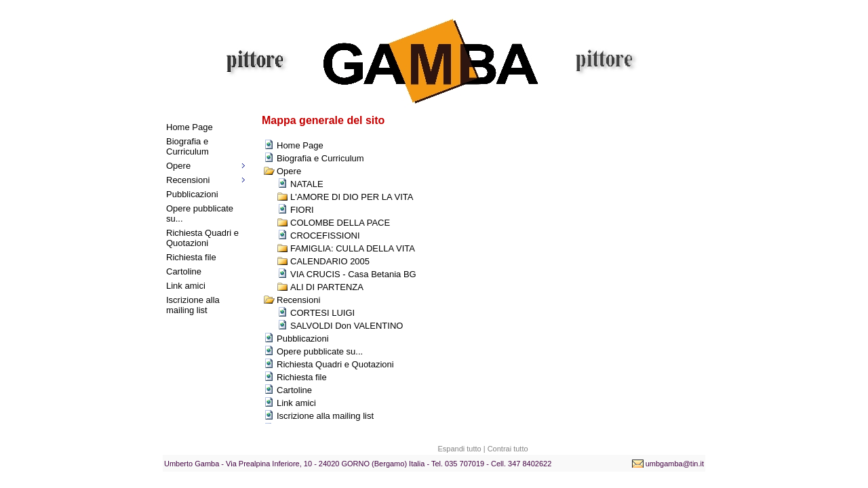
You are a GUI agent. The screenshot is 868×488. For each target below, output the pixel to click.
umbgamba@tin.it (675, 464)
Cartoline (184, 271)
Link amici (186, 286)
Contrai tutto (508, 449)
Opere (178, 166)
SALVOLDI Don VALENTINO (347, 326)
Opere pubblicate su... (200, 213)
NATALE (307, 184)
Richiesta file (191, 257)
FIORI (302, 210)
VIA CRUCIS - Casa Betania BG (353, 274)
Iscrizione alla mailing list (193, 305)
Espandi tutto (459, 449)
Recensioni (188, 180)
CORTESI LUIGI (322, 313)
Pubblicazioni (192, 194)
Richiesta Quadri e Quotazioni (202, 238)
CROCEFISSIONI (325, 236)
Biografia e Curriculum (188, 146)
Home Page (190, 127)
